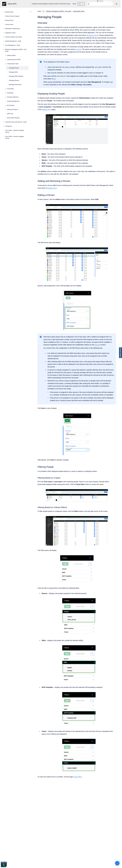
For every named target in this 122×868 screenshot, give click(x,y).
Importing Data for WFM (14, 60)
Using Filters (78, 777)
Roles (54, 79)
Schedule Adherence (13, 97)
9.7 (44, 11)
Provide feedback (121, 353)
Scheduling (10, 93)
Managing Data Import (15, 85)
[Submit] (88, 4)
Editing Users (46, 109)
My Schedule (11, 105)
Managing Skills (13, 72)
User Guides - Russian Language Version (14, 137)
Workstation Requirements (13, 29)
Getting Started (11, 55)
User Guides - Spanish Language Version (14, 131)
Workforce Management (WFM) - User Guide (16, 50)
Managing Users (92, 35)
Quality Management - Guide (13, 41)
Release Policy (9, 20)
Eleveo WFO (12, 4)
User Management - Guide (13, 45)
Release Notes (9, 12)
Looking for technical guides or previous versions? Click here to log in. (51, 4)
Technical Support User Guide (14, 37)
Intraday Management (13, 101)
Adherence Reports (12, 109)
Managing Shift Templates (16, 76)
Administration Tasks (13, 64)
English (100, 1)
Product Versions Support (12, 16)
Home (74, 4)
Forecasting (10, 89)
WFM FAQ (10, 114)
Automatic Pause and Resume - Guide (16, 122)
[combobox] (100, 4)
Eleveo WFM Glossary (13, 118)
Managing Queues (14, 80)
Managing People (14, 68)
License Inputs (9, 24)
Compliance (9, 126)
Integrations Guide (10, 33)
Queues (78, 49)
